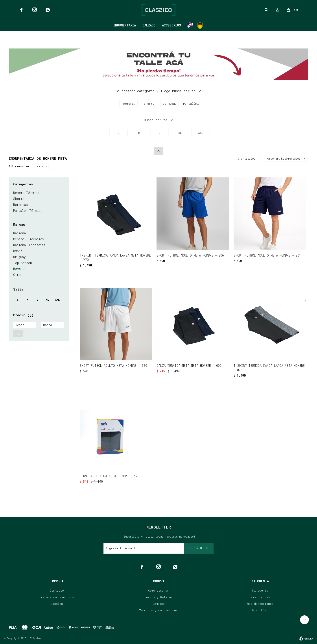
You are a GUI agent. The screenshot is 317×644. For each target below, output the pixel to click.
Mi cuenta (260, 590)
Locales (57, 604)
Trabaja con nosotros (57, 597)
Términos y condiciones (158, 610)
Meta (40, 166)
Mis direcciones (260, 604)
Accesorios (171, 25)
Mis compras (260, 597)
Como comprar (158, 590)
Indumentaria (125, 25)
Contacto (57, 590)
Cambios (159, 604)
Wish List (260, 610)
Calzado (149, 25)
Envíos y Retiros (158, 597)
